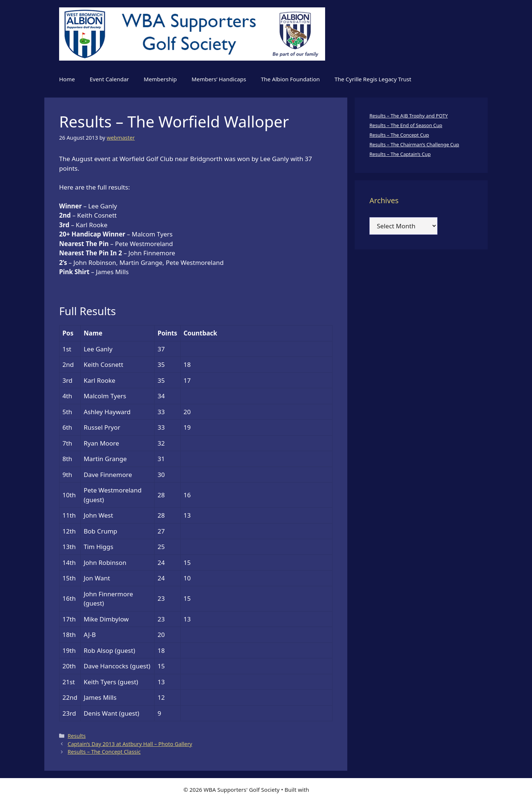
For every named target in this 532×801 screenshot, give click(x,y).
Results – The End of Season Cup (406, 125)
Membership (160, 79)
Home (67, 79)
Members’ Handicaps (219, 79)
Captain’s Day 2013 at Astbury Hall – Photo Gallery (130, 744)
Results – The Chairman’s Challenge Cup (414, 144)
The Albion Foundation (290, 79)
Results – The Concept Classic (104, 752)
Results (77, 736)
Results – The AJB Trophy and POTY (409, 116)
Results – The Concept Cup (399, 135)
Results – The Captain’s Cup (400, 154)
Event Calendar (109, 79)
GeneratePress (330, 790)
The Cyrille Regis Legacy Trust (373, 79)
